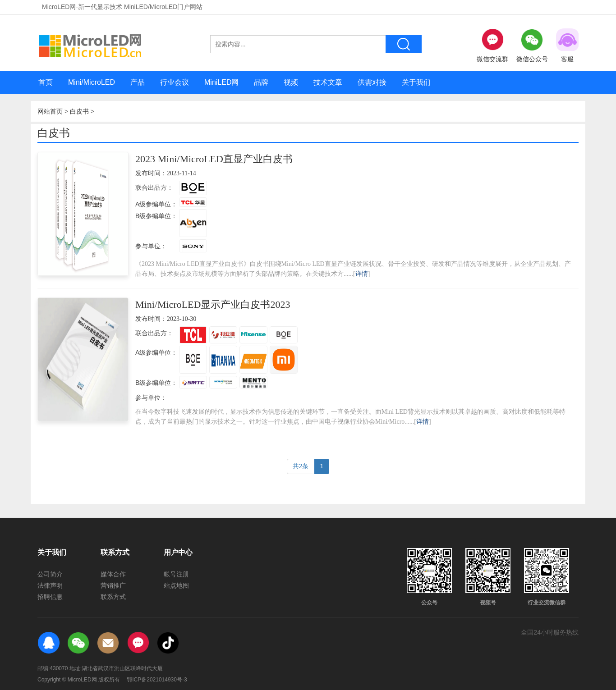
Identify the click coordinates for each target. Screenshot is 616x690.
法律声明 (50, 585)
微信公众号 (532, 46)
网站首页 (50, 111)
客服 (567, 46)
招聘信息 (50, 597)
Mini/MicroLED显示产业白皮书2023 (213, 304)
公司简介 (50, 574)
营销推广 (113, 585)
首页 (46, 82)
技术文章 (328, 82)
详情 (362, 274)
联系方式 (113, 597)
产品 (138, 82)
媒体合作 (113, 574)
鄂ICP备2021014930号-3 (157, 680)
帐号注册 (176, 574)
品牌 (261, 82)
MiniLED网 (221, 82)
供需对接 (372, 82)
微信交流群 (492, 46)
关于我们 (416, 82)
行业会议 (175, 82)
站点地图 (176, 585)
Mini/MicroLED (92, 82)
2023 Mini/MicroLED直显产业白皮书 (214, 159)
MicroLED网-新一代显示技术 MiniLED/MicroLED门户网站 (122, 7)
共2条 (301, 466)
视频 (291, 82)
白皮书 (79, 111)
